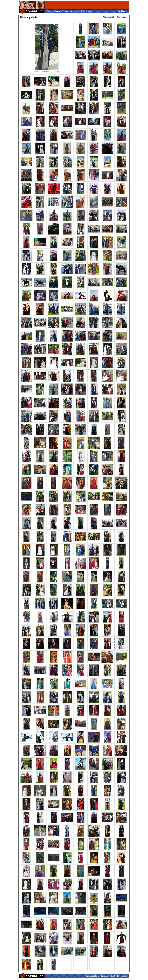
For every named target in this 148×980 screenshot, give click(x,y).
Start (49, 11)
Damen (57, 11)
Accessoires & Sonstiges (81, 11)
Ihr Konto (122, 11)
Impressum (122, 976)
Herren (65, 11)
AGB (113, 976)
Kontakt (105, 976)
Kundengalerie (93, 976)
